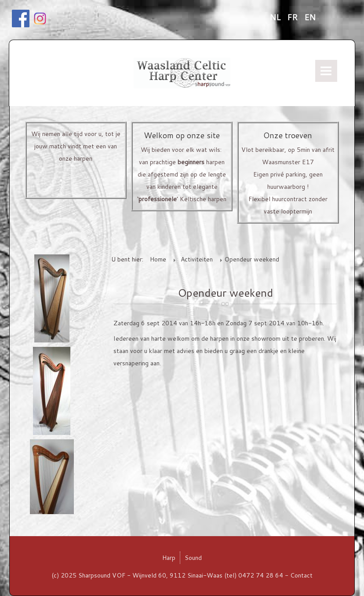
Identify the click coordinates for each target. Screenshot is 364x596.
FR (293, 17)
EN (310, 17)
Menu (326, 71)
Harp (169, 558)
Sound (193, 558)
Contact (301, 575)
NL (276, 17)
